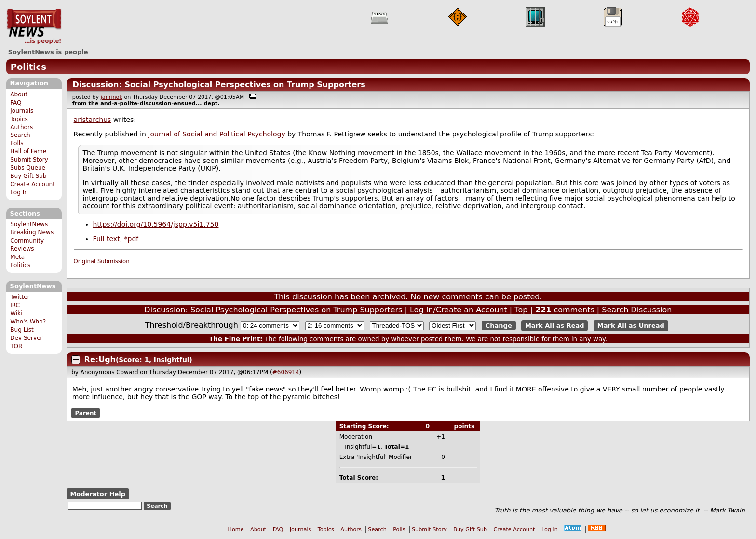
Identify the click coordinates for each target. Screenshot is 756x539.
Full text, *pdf (116, 239)
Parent (86, 413)
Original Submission (102, 261)
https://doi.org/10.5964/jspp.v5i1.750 (156, 224)
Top (521, 310)
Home (236, 530)
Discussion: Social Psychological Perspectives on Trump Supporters (219, 85)
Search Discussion (637, 310)
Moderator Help (98, 494)
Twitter (20, 297)
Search (20, 135)
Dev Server (26, 338)
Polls (17, 143)
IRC (15, 305)
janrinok (112, 97)
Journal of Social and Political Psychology (216, 134)
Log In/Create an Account (459, 310)
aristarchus (93, 120)
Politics (28, 67)
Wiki (16, 313)
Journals (22, 111)
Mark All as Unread (631, 326)
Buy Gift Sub (28, 176)
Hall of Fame (28, 151)
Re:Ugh (100, 359)
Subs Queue (28, 168)
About (19, 94)
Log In (19, 192)
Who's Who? (28, 322)
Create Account (33, 184)
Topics (19, 119)
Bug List (22, 330)
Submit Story (29, 160)
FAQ (16, 103)
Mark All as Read (555, 326)
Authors (21, 127)
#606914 (286, 372)
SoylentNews (34, 27)
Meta (17, 257)
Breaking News (32, 232)
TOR (16, 346)
